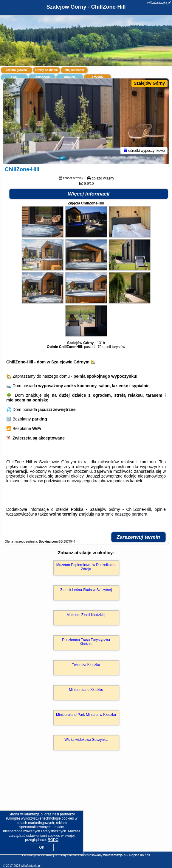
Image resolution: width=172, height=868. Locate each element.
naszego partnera (131, 514)
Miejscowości (74, 70)
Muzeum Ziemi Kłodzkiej (86, 615)
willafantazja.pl (159, 3)
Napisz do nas (140, 855)
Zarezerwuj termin (139, 537)
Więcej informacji (89, 194)
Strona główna (17, 70)
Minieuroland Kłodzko (86, 690)
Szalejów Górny (149, 83)
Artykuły (97, 77)
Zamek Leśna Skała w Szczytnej (86, 590)
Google (13, 818)
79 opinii (104, 347)
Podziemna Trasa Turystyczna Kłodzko (86, 642)
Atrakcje (70, 77)
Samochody (42, 77)
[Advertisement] (86, 809)
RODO (53, 840)
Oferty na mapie (47, 70)
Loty (14, 77)
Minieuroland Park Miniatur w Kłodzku (86, 715)
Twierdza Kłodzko (86, 665)
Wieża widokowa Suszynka (86, 740)
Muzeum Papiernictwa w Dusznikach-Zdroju (86, 567)
